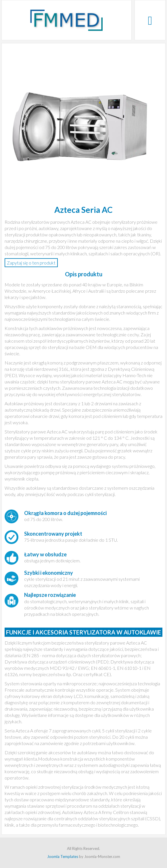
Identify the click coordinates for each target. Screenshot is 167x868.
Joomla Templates (63, 857)
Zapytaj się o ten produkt (31, 263)
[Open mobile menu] (150, 20)
